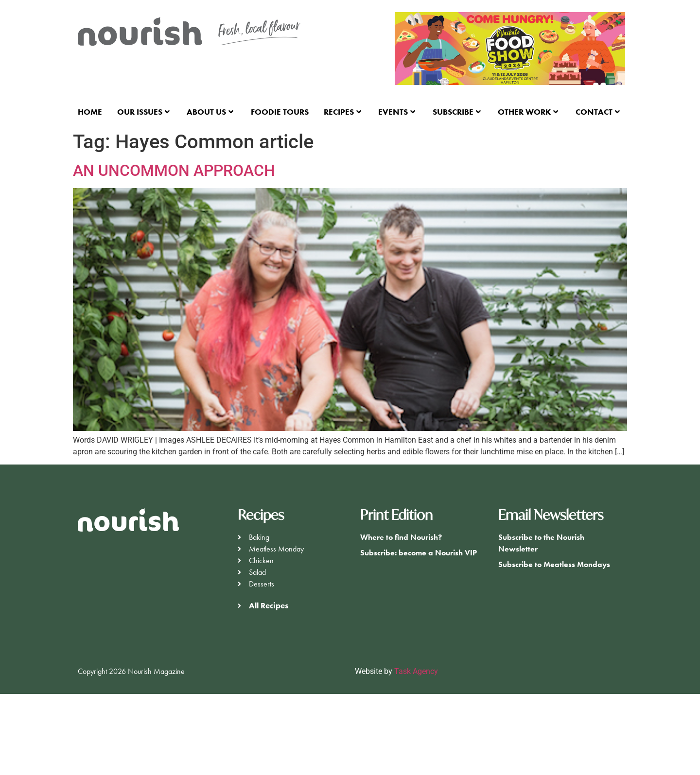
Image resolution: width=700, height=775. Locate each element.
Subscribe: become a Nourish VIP (419, 553)
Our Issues (143, 112)
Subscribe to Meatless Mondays (554, 564)
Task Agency (416, 671)
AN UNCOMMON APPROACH (174, 171)
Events (397, 112)
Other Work (528, 112)
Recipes (342, 112)
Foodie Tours (280, 112)
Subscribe (457, 112)
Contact (598, 112)
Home (90, 112)
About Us (210, 112)
